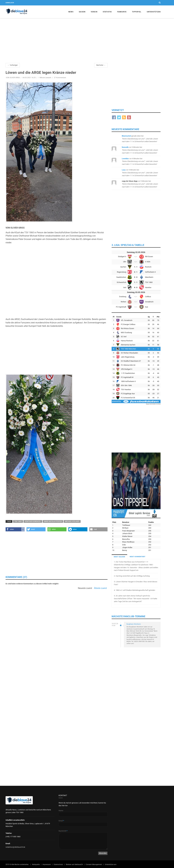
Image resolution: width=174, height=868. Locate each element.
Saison (82, 12)
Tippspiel (137, 12)
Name (61, 811)
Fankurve (122, 12)
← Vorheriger (13, 65)
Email (61, 821)
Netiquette (36, 864)
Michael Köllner (72, 521)
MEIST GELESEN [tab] (119, 557)
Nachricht (63, 831)
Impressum (47, 864)
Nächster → (101, 65)
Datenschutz (58, 864)
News (71, 12)
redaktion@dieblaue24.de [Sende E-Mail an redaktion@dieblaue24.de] (15, 847)
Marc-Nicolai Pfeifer (53, 521)
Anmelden (10, 3)
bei (140, 139)
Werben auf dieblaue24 (74, 864)
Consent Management (94, 864)
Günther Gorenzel (33, 521)
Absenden (103, 853)
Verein (94, 12)
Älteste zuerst (100, 588)
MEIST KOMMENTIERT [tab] (138, 557)
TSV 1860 (18, 521)
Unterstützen (154, 12)
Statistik (107, 12)
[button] (15, 529)
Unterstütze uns (111, 864)
